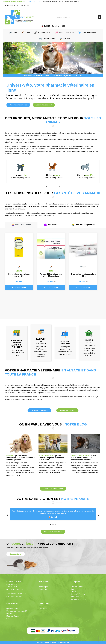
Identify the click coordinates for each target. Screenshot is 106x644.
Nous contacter (16, 554)
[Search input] (76, 17)
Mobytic (66, 642)
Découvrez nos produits (18, 105)
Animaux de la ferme (66, 32)
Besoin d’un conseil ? (67, 410)
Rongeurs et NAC (44, 32)
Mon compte (10, 5)
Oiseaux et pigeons (89, 32)
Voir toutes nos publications (53, 489)
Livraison (10, 614)
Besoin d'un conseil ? (44, 105)
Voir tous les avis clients (53, 532)
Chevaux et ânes (49, 39)
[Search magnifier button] (99, 17)
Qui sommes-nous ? (14, 609)
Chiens (27, 32)
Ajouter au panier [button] (19, 287)
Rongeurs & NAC (77, 597)
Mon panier (43, 589)
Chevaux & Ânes (77, 587)
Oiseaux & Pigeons (78, 594)
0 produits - (58, 26)
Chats (15, 32)
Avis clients (43, 609)
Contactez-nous (23, 5)
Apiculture (67, 39)
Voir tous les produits (83, 225)
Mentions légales (13, 616)
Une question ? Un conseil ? (17, 611)
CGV (8, 619)
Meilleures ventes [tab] (21, 225)
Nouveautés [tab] (51, 225)
